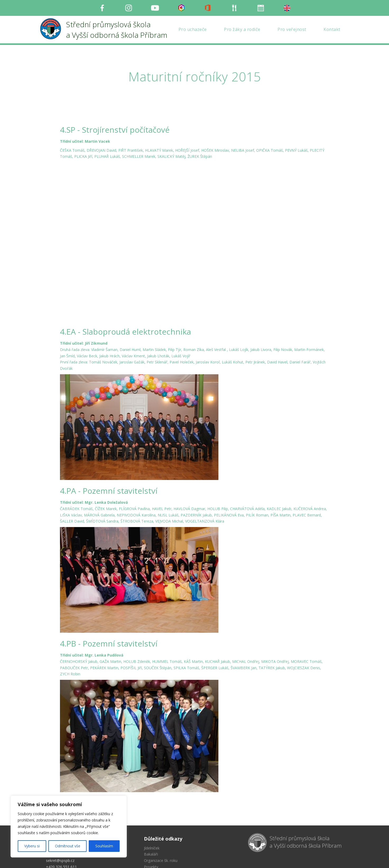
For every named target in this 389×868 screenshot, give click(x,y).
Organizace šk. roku (161, 821)
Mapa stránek (156, 834)
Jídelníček (152, 808)
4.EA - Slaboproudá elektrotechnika (125, 292)
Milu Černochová (282, 859)
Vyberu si (32, 846)
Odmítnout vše (68, 846)
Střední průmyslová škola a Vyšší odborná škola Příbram (306, 802)
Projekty (151, 827)
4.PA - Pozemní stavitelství (109, 451)
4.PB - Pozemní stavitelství (109, 604)
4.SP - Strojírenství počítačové (115, 130)
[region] (69, 827)
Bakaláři (151, 815)
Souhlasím (104, 846)
